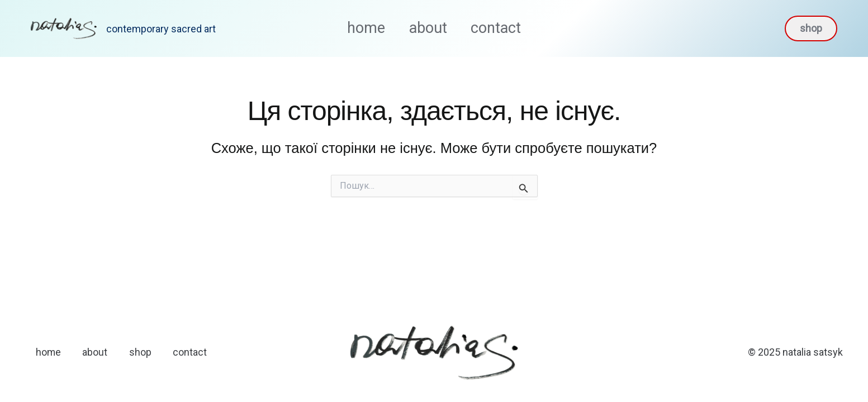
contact (502, 28)
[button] (811, 28)
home (360, 28)
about (428, 28)
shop (143, 352)
